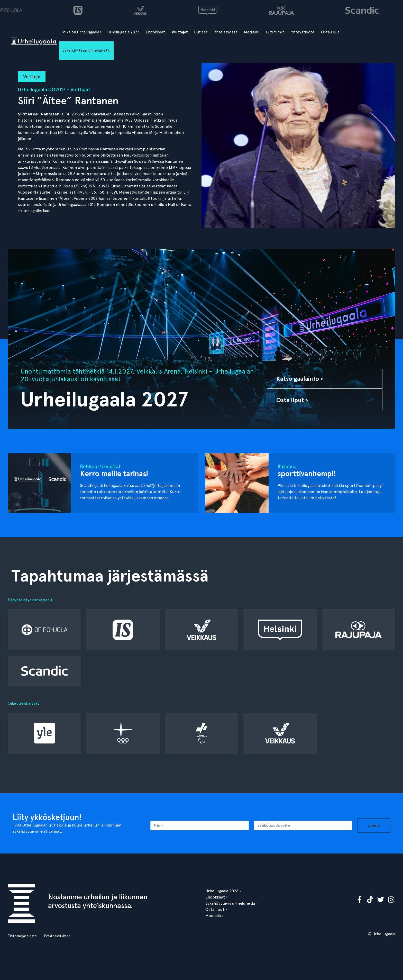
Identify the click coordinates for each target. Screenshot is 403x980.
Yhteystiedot (303, 32)
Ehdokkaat (155, 32)
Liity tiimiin (275, 32)
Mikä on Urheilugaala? (82, 32)
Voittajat (180, 32)
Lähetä (374, 825)
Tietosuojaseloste (22, 936)
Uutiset (201, 32)
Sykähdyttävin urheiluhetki (86, 50)
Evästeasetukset (57, 936)
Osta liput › (292, 400)
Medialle (251, 32)
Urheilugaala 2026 (222, 891)
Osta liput (330, 32)
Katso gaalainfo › (300, 379)
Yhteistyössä (226, 32)
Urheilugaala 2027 (123, 32)
